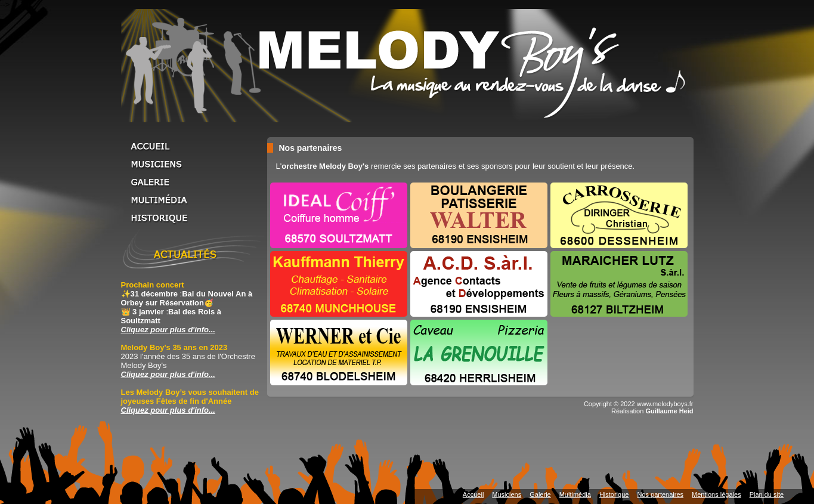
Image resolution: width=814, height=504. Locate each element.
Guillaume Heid (669, 411)
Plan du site (767, 494)
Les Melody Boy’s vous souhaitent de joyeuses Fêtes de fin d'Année (190, 397)
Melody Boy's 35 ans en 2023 (174, 347)
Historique (193, 218)
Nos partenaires (660, 494)
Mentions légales (716, 494)
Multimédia (193, 200)
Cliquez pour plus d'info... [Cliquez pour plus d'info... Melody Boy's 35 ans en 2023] (168, 374)
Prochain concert (153, 285)
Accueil (193, 146)
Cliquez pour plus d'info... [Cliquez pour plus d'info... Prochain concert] (168, 330)
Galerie (193, 182)
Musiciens (193, 164)
